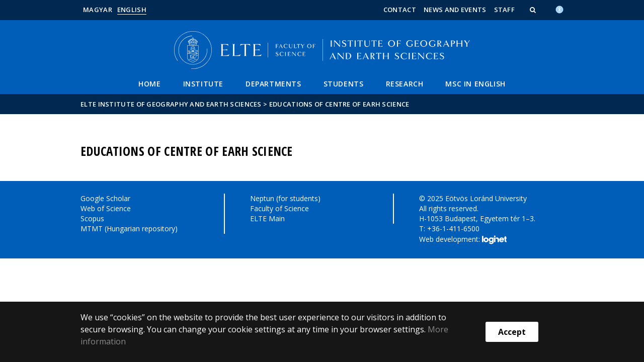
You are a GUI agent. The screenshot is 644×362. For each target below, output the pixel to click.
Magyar (98, 10)
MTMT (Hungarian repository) (129, 229)
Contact (400, 10)
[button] (534, 10)
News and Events (455, 10)
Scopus (92, 218)
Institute (203, 84)
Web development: (463, 240)
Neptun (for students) (285, 198)
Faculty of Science (279, 208)
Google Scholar (105, 198)
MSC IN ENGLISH (475, 84)
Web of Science (106, 208)
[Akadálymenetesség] (559, 9)
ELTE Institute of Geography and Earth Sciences (171, 104)
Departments (273, 84)
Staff (505, 10)
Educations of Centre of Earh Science (339, 104)
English (132, 10)
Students (344, 84)
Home (149, 84)
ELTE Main (267, 218)
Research (405, 84)
